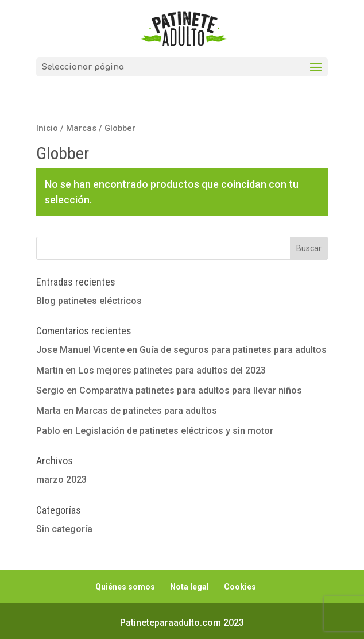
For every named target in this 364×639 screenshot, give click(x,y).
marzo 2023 (61, 480)
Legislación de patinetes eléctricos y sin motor (174, 431)
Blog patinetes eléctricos (89, 301)
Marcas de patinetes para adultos (146, 411)
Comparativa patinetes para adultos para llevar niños (191, 390)
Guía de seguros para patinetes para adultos (233, 350)
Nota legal (189, 587)
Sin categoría (64, 529)
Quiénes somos (125, 587)
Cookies (240, 587)
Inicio (47, 128)
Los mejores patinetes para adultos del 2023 (172, 370)
